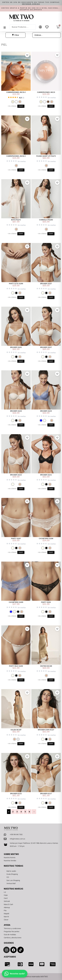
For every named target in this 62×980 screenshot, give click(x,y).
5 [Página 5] (25, 812)
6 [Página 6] (29, 812)
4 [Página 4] (21, 812)
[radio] (13, 102)
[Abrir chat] (15, 974)
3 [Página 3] (17, 812)
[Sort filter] (47, 35)
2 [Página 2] (13, 812)
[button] (31, 3)
